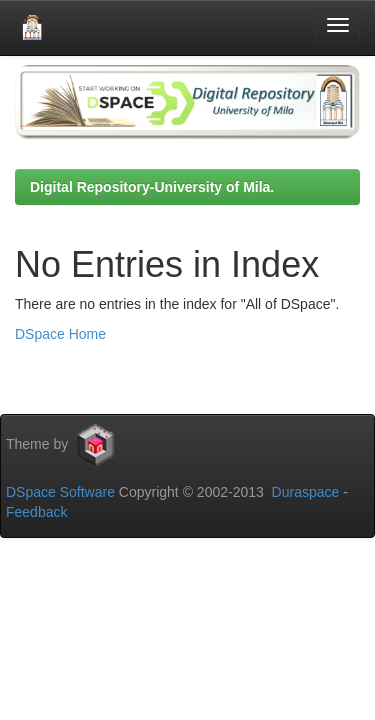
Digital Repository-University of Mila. (152, 187)
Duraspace (306, 492)
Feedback (36, 512)
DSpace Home (60, 334)
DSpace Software (60, 492)
